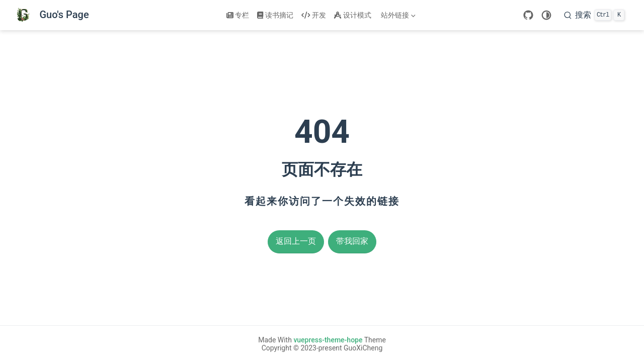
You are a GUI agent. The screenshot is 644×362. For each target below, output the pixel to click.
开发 (314, 15)
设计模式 (353, 15)
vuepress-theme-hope (328, 340)
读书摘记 (275, 15)
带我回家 (352, 241)
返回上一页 (296, 241)
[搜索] (594, 15)
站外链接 (397, 17)
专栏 (238, 15)
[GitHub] (528, 15)
